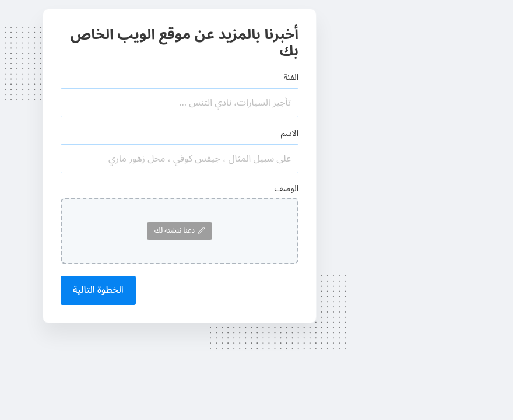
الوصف (286, 189)
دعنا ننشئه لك (180, 231)
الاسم (290, 133)
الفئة (291, 77)
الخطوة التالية (98, 290)
